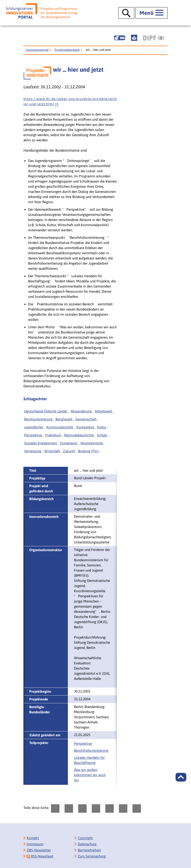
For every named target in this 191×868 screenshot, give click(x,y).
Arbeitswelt (103, 411)
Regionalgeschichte (79, 435)
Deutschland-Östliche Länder (46, 411)
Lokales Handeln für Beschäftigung (89, 760)
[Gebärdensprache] (120, 38)
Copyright (85, 838)
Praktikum (53, 435)
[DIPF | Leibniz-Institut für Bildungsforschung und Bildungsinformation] (154, 38)
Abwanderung (81, 411)
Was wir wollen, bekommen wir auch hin (90, 775)
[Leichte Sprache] (134, 38)
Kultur (102, 427)
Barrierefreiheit (89, 850)
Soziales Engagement (40, 443)
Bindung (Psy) (88, 451)
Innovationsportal (37, 50)
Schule (102, 435)
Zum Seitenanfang (92, 856)
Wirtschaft (52, 451)
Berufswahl (64, 419)
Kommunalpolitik (60, 427)
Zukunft (69, 451)
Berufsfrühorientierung (91, 750)
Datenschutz (87, 844)
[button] (181, 777)
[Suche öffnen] (126, 13)
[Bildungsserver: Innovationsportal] (42, 11)
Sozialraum (69, 443)
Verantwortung (92, 443)
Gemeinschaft (86, 419)
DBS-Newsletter (39, 850)
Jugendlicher (34, 427)
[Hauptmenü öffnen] (151, 13)
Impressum (35, 844)
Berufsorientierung (38, 419)
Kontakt (33, 838)
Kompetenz (85, 427)
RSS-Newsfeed (40, 856)
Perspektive (33, 435)
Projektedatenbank (67, 50)
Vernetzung (33, 451)
